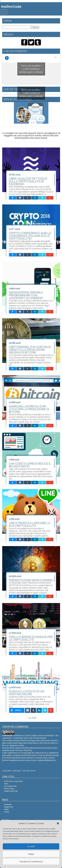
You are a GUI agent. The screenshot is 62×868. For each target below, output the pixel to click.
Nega (31, 854)
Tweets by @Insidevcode (31, 93)
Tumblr (7, 812)
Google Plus (8, 807)
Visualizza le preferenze (31, 862)
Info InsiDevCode (10, 786)
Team (6, 784)
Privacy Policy (9, 789)
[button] (58, 823)
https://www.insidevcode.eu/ (29, 743)
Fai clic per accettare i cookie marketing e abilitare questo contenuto (31, 69)
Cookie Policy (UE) (11, 791)
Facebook (8, 804)
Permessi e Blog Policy (24, 750)
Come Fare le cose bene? (14, 781)
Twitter (6, 809)
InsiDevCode (11, 7)
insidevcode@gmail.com (47, 760)
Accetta (31, 846)
